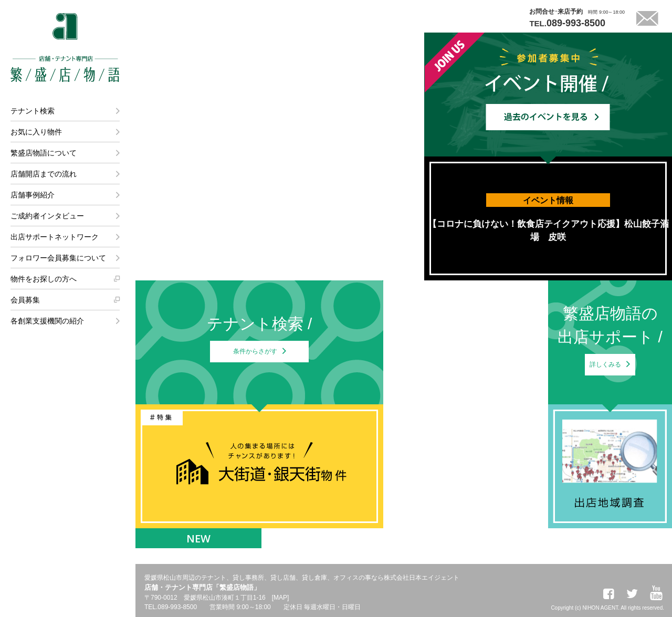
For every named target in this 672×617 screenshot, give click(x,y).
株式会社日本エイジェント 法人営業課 (72, 493)
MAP (280, 598)
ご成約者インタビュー (47, 216)
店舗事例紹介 (33, 195)
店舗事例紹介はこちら (210, 260)
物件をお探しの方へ (44, 279)
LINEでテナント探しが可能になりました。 (302, 15)
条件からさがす (255, 357)
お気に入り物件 (36, 132)
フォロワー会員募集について (58, 258)
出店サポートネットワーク (55, 237)
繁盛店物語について (44, 153)
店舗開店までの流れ (44, 174)
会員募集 (25, 300)
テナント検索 (33, 111)
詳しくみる (606, 370)
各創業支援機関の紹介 (47, 321)
